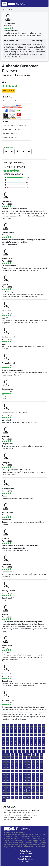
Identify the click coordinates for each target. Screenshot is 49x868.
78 (4, 748)
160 (4, 774)
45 (4, 738)
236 (29, 797)
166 (29, 774)
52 (32, 738)
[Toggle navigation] (5, 4)
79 (8, 748)
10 (40, 725)
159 (42, 771)
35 (8, 735)
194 (21, 784)
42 (36, 735)
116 (29, 758)
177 (33, 778)
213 (16, 791)
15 (16, 728)
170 (4, 778)
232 (12, 797)
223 (16, 794)
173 (16, 778)
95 (28, 751)
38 (20, 735)
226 (29, 794)
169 (42, 774)
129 (42, 761)
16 (20, 728)
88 (44, 748)
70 (16, 745)
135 (25, 764)
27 (20, 732)
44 (44, 735)
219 (42, 791)
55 (44, 738)
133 (16, 764)
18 (28, 728)
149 (42, 768)
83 (24, 748)
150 (4, 771)
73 (28, 745)
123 (16, 761)
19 (32, 728)
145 (25, 768)
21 (40, 728)
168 (37, 774)
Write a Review (11, 148)
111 (8, 758)
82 (20, 748)
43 (40, 735)
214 (21, 791)
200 (4, 787)
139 (42, 764)
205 (25, 787)
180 (4, 781)
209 (42, 787)
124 (21, 761)
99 (44, 751)
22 (44, 728)
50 (24, 738)
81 (16, 748)
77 (44, 745)
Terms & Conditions (26, 859)
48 (16, 738)
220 (4, 794)
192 (12, 784)
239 (42, 797)
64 (36, 741)
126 (29, 761)
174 (21, 778)
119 (41, 758)
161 (8, 774)
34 (4, 735)
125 (25, 761)
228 (37, 794)
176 (29, 778)
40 (28, 735)
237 (33, 797)
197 (33, 784)
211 (8, 791)
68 (8, 745)
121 (8, 761)
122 (12, 761)
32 (40, 732)
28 (24, 732)
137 (33, 764)
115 (25, 758)
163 (16, 774)
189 (42, 781)
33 (44, 732)
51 (28, 738)
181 (8, 781)
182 (12, 781)
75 (36, 745)
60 (20, 741)
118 (37, 758)
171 (8, 778)
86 (36, 748)
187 (33, 781)
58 (12, 741)
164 (21, 774)
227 (33, 794)
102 (12, 755)
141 (8, 768)
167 (33, 774)
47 (12, 738)
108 (37, 755)
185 (25, 781)
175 (25, 778)
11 (44, 725)
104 (21, 755)
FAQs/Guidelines (26, 854)
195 (25, 784)
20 (36, 728)
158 (37, 771)
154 (21, 771)
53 (36, 738)
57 (8, 741)
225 (25, 794)
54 (40, 738)
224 (21, 794)
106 (29, 755)
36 (12, 735)
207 (33, 787)
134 (21, 764)
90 (8, 751)
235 (25, 797)
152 (12, 771)
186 (29, 781)
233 (16, 797)
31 (36, 732)
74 (32, 745)
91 (12, 751)
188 (37, 781)
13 (8, 728)
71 (20, 745)
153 (16, 771)
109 (42, 755)
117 (33, 758)
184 (21, 781)
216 (29, 791)
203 (16, 787)
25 (12, 732)
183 (16, 781)
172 (12, 778)
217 (33, 791)
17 (24, 728)
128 (37, 761)
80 (12, 748)
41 (32, 735)
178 (37, 778)
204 (21, 787)
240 (4, 800)
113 (16, 758)
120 (4, 761)
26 (16, 732)
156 (29, 771)
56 (4, 741)
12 (4, 728)
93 (20, 751)
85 (32, 748)
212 (12, 791)
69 (12, 745)
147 (33, 768)
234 (21, 797)
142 (12, 768)
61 (24, 741)
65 (40, 741)
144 (21, 768)
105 (25, 755)
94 (24, 751)
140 (4, 768)
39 (24, 735)
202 (12, 787)
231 (8, 797)
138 (37, 764)
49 (20, 738)
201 (8, 787)
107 (33, 755)
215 (25, 791)
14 (12, 728)
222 (12, 794)
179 (42, 778)
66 (44, 741)
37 (16, 735)
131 (8, 764)
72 (24, 745)
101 (8, 755)
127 (33, 761)
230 (4, 797)
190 (4, 784)
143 (16, 768)
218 (37, 791)
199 (42, 784)
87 (40, 748)
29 (28, 732)
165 (25, 774)
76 (40, 745)
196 (29, 784)
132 (12, 764)
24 (8, 732)
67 (4, 745)
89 (4, 751)
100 (4, 755)
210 (4, 791)
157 (33, 771)
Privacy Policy (26, 856)
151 (8, 771)
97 (36, 751)
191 (8, 784)
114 (20, 758)
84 (28, 748)
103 (16, 755)
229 (42, 794)
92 (16, 751)
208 (37, 787)
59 (16, 741)
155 (25, 771)
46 (8, 738)
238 (37, 797)
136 (29, 764)
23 (4, 732)
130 (4, 764)
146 (29, 768)
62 (28, 741)
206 (29, 787)
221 (8, 794)
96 (32, 751)
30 (32, 732)
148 (37, 768)
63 (32, 741)
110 (4, 758)
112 (12, 758)
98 (40, 751)
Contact (26, 862)
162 (12, 774)
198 (37, 784)
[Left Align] (6, 151)
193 (16, 784)
